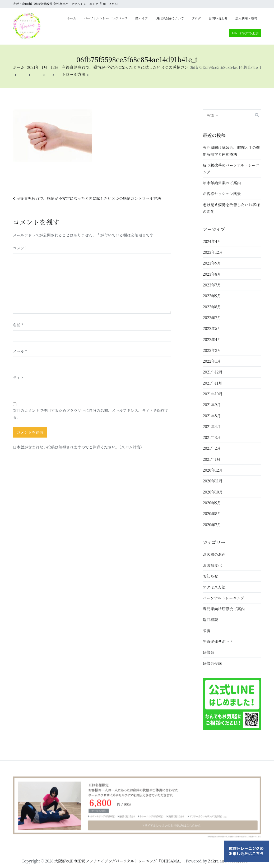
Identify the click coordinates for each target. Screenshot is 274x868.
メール (20, 351)
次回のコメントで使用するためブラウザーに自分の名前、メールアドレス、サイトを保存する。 (91, 414)
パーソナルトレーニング (224, 598)
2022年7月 (212, 317)
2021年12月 (213, 372)
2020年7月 (212, 524)
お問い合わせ (218, 18)
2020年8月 (212, 513)
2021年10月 (213, 394)
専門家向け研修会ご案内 (224, 609)
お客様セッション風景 (222, 193)
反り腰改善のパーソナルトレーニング (231, 168)
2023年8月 (212, 274)
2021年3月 (212, 437)
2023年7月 (212, 285)
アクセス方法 (214, 587)
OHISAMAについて (169, 18)
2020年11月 (213, 481)
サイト (18, 377)
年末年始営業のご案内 (222, 183)
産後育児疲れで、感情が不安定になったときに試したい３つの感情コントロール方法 (89, 198)
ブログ (196, 18)
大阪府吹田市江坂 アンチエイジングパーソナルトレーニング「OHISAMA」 (119, 861)
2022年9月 (212, 296)
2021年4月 (212, 426)
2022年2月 (212, 350)
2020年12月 (213, 470)
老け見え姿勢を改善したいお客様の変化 (231, 208)
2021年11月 (213, 383)
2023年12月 (213, 252)
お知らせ (210, 576)
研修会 (209, 652)
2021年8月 (212, 416)
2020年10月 (213, 492)
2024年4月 (212, 241)
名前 (18, 325)
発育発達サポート (218, 641)
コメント (21, 248)
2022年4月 (212, 339)
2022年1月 (212, 361)
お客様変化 (212, 565)
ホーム (72, 18)
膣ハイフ (142, 18)
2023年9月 (212, 263)
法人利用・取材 (246, 18)
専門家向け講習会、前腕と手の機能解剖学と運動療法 (231, 151)
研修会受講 (212, 663)
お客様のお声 (214, 554)
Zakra (213, 861)
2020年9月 (212, 503)
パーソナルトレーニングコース (106, 18)
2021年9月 (212, 404)
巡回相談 (211, 619)
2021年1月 (212, 459)
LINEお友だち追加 (245, 33)
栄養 (207, 630)
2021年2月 (212, 448)
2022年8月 (212, 307)
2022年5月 (212, 328)
